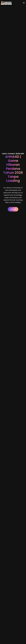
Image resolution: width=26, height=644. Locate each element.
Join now (13, 209)
